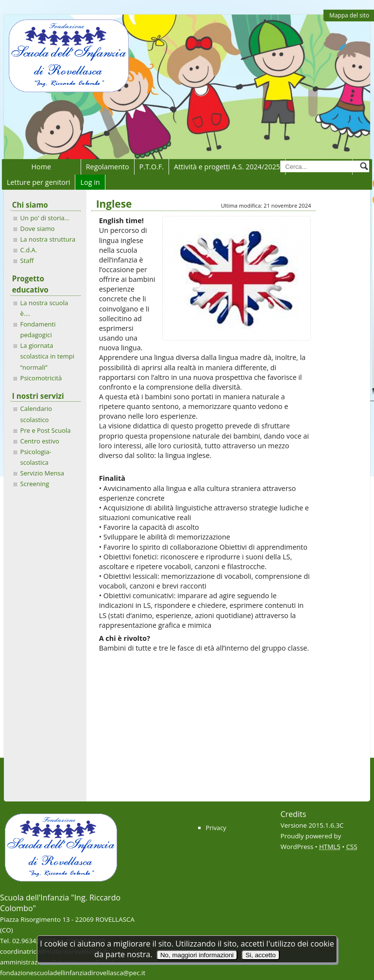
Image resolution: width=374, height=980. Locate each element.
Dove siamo (38, 229)
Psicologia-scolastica (36, 457)
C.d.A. (29, 250)
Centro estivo (40, 441)
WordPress (297, 847)
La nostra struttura (48, 239)
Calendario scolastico (36, 414)
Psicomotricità (41, 378)
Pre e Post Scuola (46, 430)
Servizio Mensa (42, 473)
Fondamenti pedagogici (38, 329)
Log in (90, 182)
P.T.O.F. (152, 167)
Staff (27, 261)
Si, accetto (260, 955)
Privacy (216, 828)
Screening (35, 484)
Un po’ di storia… (45, 218)
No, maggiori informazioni (197, 955)
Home (41, 167)
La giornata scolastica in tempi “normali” (47, 356)
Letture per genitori (39, 182)
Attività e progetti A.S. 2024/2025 (227, 167)
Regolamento (108, 167)
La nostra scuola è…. (44, 308)
